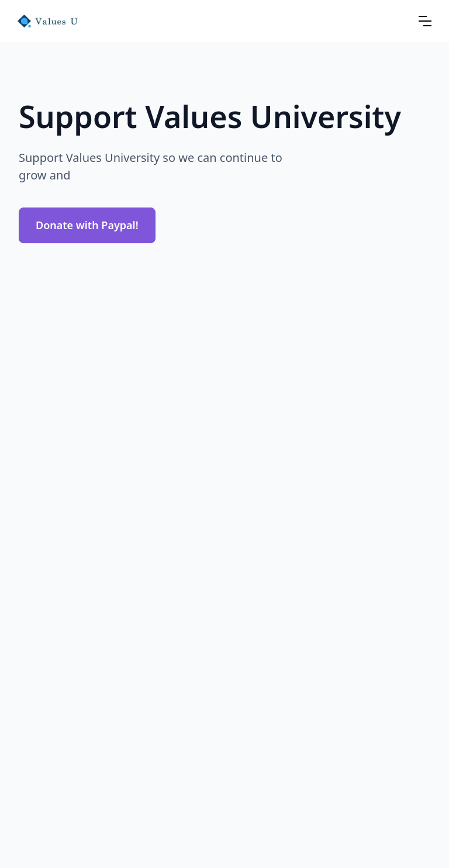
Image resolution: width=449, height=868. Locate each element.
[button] (425, 21)
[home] (48, 21)
